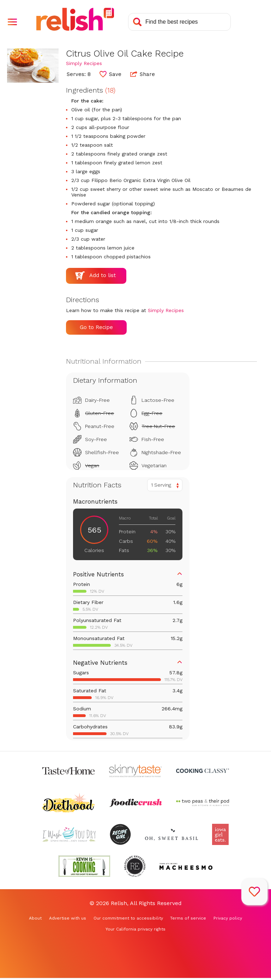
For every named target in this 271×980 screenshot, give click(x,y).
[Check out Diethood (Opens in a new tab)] (68, 803)
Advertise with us (68, 918)
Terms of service (188, 918)
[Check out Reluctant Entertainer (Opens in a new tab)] (135, 866)
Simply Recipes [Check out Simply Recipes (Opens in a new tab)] (84, 63)
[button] (12, 22)
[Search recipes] (179, 22)
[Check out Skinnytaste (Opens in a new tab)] (135, 771)
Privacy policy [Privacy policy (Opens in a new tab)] (228, 918)
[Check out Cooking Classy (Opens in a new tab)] (203, 771)
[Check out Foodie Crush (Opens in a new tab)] (135, 803)
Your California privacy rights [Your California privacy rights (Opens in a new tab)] (135, 929)
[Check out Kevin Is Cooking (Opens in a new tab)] (84, 866)
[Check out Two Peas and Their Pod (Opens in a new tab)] (203, 803)
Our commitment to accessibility (128, 918)
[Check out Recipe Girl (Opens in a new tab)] (120, 834)
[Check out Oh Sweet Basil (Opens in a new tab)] (171, 834)
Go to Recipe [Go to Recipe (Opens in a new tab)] (96, 327)
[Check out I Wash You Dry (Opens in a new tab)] (69, 834)
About (35, 918)
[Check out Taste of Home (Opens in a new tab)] (68, 771)
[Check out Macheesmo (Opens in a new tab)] (186, 866)
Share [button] (143, 74)
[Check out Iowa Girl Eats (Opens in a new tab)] (220, 834)
